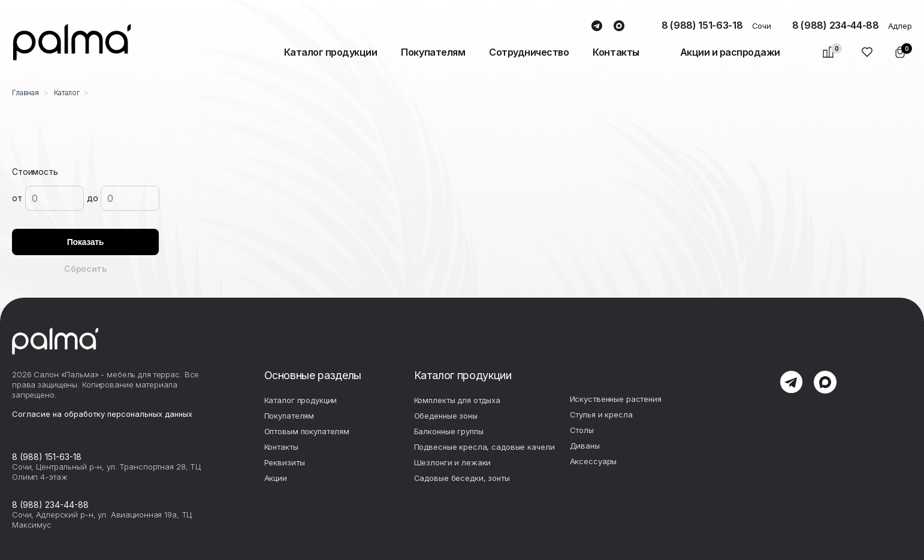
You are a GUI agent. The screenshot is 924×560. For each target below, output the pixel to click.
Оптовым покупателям (307, 431)
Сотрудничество (529, 52)
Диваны (585, 446)
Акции (276, 478)
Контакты (616, 52)
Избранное (867, 52)
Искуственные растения (616, 399)
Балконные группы (449, 431)
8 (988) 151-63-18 (702, 25)
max (619, 26)
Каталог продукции (331, 52)
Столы (582, 430)
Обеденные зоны (446, 416)
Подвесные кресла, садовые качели (484, 447)
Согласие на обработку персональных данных (102, 414)
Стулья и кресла (601, 414)
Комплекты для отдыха (457, 400)
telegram (597, 26)
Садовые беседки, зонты (462, 478)
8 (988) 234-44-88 (836, 25)
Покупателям (433, 52)
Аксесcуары (594, 461)
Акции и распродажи (730, 52)
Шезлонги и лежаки (453, 462)
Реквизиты (285, 462)
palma (72, 42)
